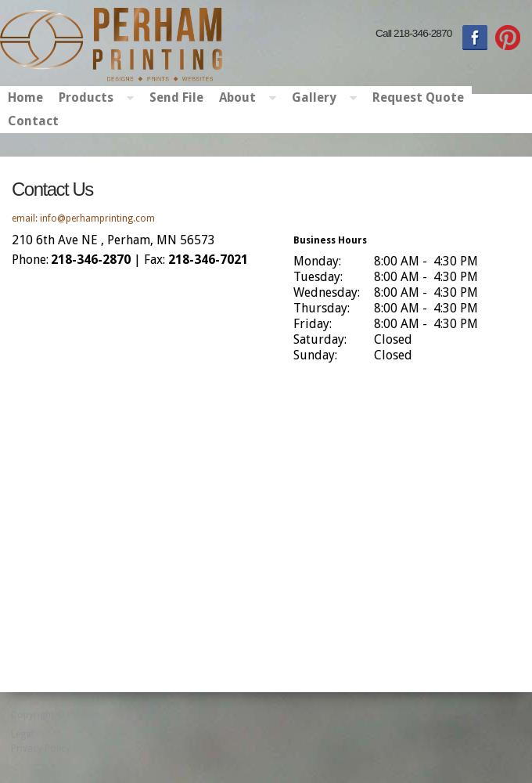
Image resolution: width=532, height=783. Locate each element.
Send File (176, 97)
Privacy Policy (41, 749)
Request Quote (418, 97)
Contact (33, 121)
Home (25, 97)
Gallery (320, 99)
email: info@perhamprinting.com (83, 218)
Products (92, 99)
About (244, 99)
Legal (22, 734)
